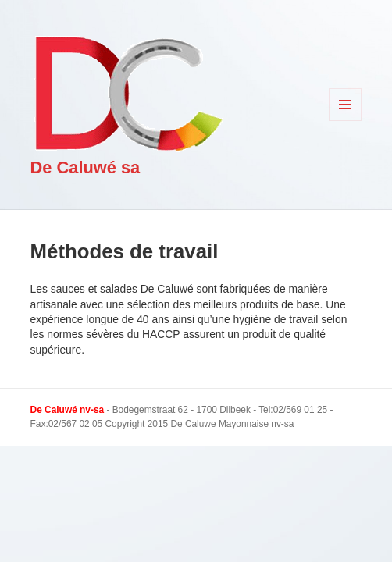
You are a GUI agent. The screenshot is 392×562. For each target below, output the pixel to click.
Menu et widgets (346, 121)
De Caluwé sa (86, 167)
